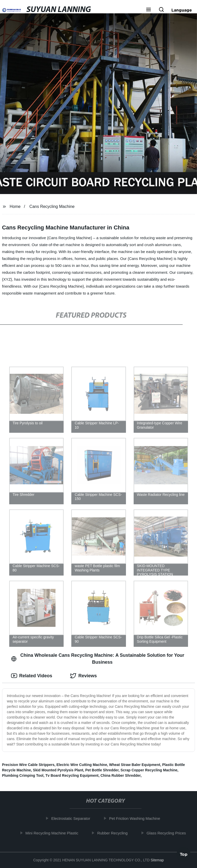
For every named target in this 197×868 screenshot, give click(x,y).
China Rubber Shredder (121, 775)
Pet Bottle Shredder (102, 770)
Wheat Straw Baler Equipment (135, 765)
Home (15, 206)
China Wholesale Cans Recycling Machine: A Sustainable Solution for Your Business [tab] (98, 659)
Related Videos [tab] (32, 676)
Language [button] (182, 10)
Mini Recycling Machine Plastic (54, 833)
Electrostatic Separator (72, 818)
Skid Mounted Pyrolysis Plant (58, 770)
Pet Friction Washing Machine (136, 818)
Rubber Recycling (114, 833)
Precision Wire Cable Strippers (28, 765)
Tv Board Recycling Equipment (72, 775)
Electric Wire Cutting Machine (82, 765)
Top (184, 854)
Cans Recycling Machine (52, 206)
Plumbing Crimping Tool (23, 775)
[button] (149, 10)
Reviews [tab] (83, 676)
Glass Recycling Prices (168, 833)
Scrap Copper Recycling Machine (149, 770)
